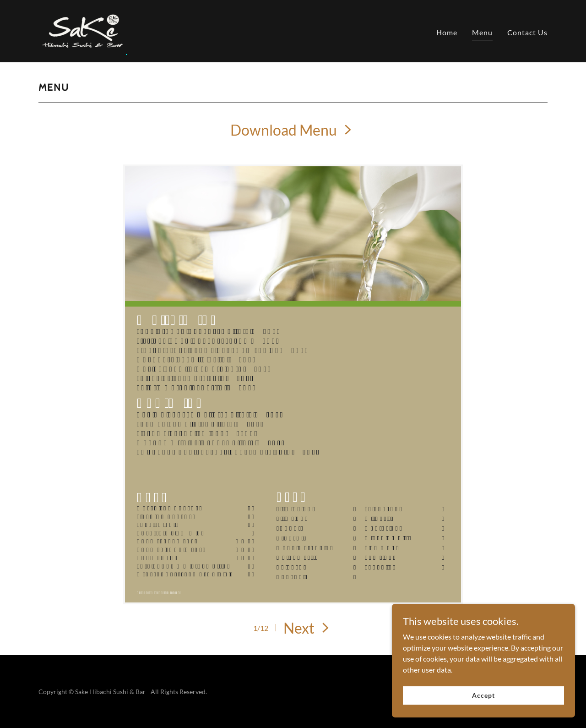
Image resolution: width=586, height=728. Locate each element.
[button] (308, 628)
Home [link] (447, 32)
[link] (83, 30)
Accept (483, 695)
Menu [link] (482, 32)
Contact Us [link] (527, 32)
